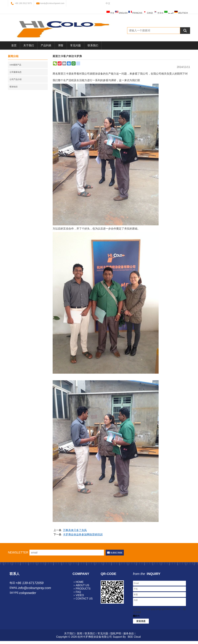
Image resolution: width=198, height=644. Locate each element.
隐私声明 (116, 633)
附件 (136, 616)
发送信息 (141, 621)
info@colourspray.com (35, 588)
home (80, 582)
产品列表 (46, 45)
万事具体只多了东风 (75, 530)
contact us (84, 599)
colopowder (28, 593)
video (80, 595)
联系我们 (93, 45)
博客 (61, 45)
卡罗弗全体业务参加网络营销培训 (83, 534)
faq (78, 592)
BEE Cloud (134, 637)
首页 (14, 45)
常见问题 (75, 45)
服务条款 (129, 633)
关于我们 (29, 45)
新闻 (80, 633)
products (83, 589)
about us (82, 585)
